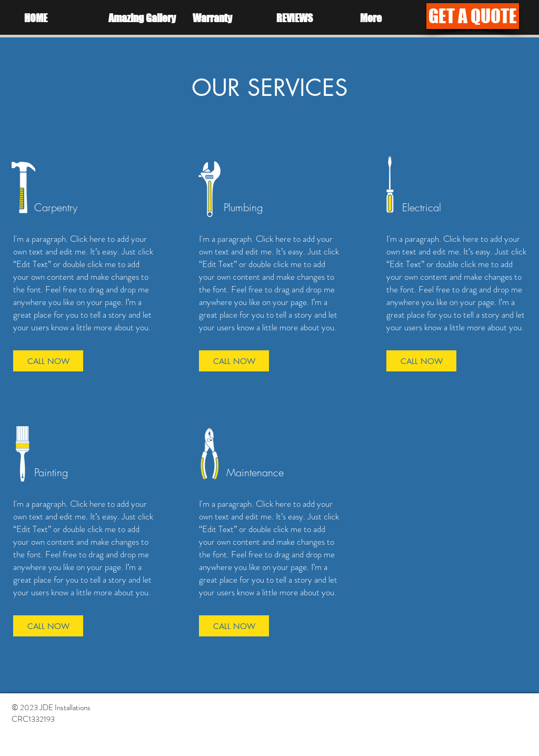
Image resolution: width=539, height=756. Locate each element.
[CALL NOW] (48, 361)
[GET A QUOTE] (473, 16)
